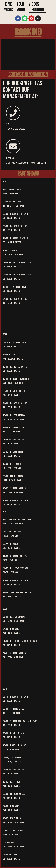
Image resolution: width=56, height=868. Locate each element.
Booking (38, 10)
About (22, 10)
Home (8, 4)
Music (8, 10)
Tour (20, 4)
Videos (34, 4)
